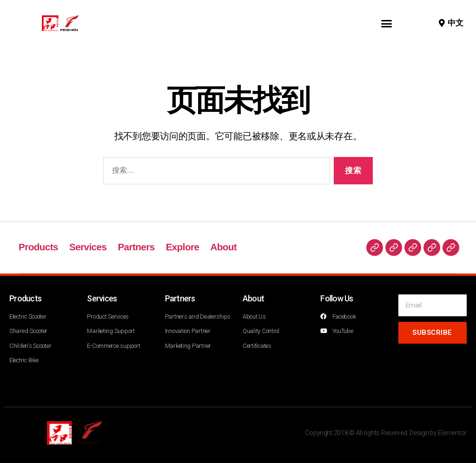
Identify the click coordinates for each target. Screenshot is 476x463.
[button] (387, 23)
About (226, 247)
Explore (185, 247)
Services (89, 247)
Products (39, 247)
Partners (138, 247)
